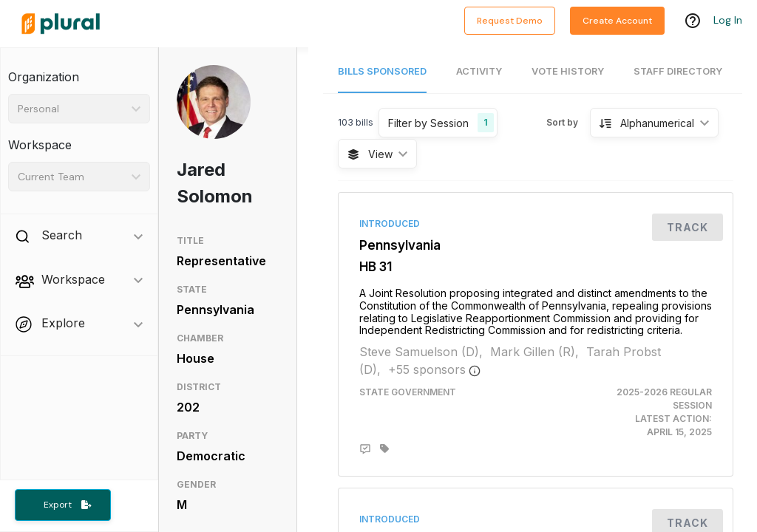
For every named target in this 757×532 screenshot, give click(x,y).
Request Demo (510, 21)
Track (688, 227)
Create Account (617, 21)
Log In (728, 20)
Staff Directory (678, 71)
